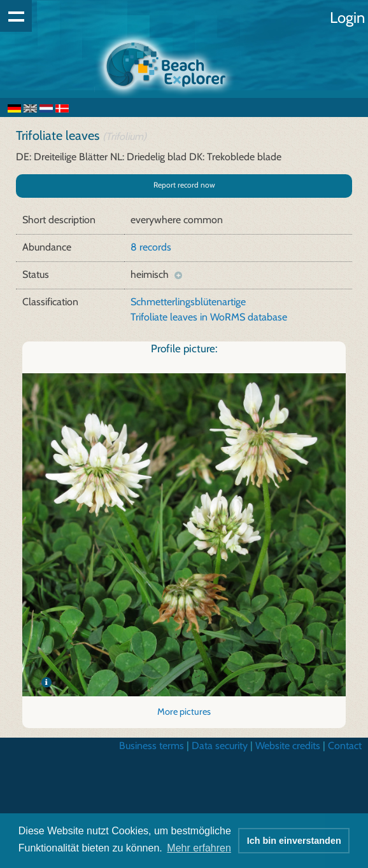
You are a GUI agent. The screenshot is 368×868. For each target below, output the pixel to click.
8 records (151, 247)
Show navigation (16, 16)
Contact (345, 746)
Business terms (152, 746)
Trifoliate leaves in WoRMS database (209, 317)
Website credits (288, 746)
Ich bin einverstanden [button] (294, 841)
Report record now (184, 185)
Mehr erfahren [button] (199, 848)
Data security (220, 746)
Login (347, 17)
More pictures (184, 712)
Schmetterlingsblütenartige (188, 302)
